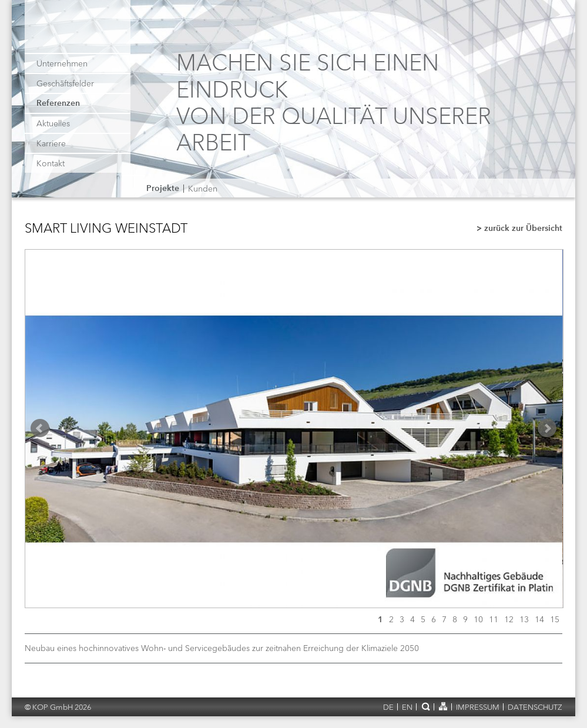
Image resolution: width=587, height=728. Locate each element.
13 (524, 619)
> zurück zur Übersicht (519, 229)
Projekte (163, 189)
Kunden (203, 189)
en (407, 707)
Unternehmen (62, 63)
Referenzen (58, 103)
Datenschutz (535, 707)
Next (547, 428)
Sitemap (443, 706)
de (388, 707)
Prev (40, 428)
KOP (79, 31)
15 (555, 619)
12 (509, 619)
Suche (425, 706)
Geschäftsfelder (65, 83)
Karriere (51, 143)
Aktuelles (53, 123)
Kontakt (51, 163)
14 (539, 619)
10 (478, 619)
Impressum (478, 707)
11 (494, 619)
